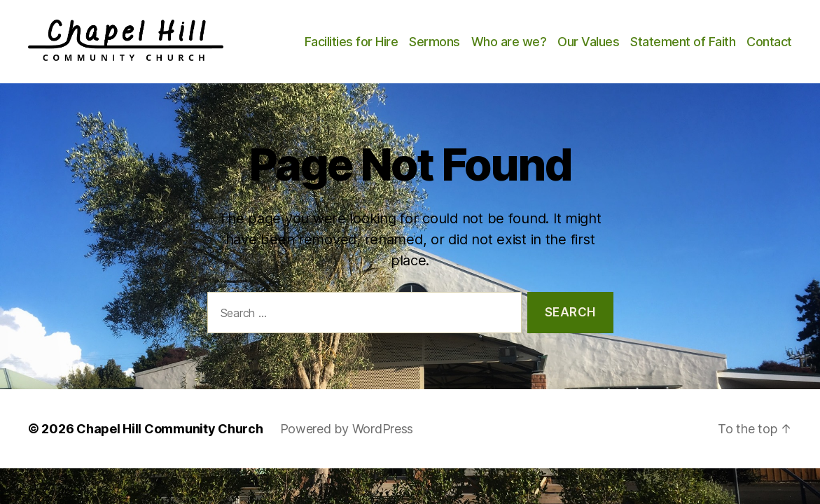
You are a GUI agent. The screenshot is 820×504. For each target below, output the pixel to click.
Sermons (491, 40)
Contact (769, 60)
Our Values (645, 40)
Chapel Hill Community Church (169, 445)
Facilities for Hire (408, 40)
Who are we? (565, 40)
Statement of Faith (739, 40)
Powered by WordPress (347, 445)
